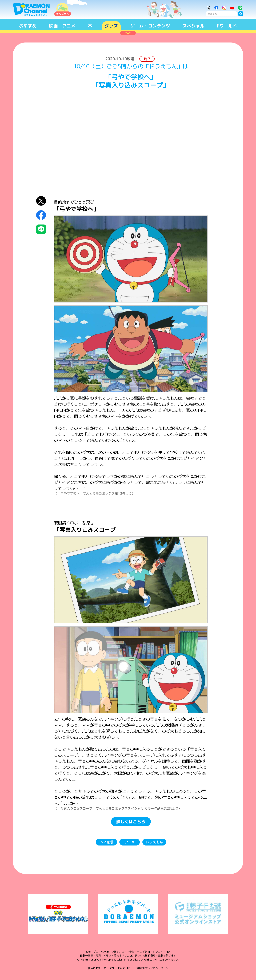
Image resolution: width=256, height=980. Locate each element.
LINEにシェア (41, 229)
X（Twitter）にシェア (41, 201)
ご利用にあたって (96, 968)
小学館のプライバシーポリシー (153, 968)
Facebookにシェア (41, 215)
